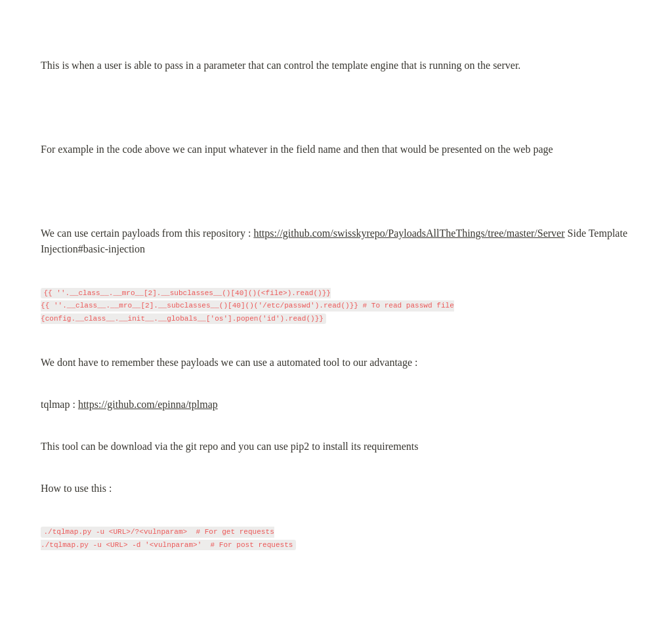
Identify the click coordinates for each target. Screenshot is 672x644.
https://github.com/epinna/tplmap (148, 404)
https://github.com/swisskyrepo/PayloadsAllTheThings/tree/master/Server (409, 233)
